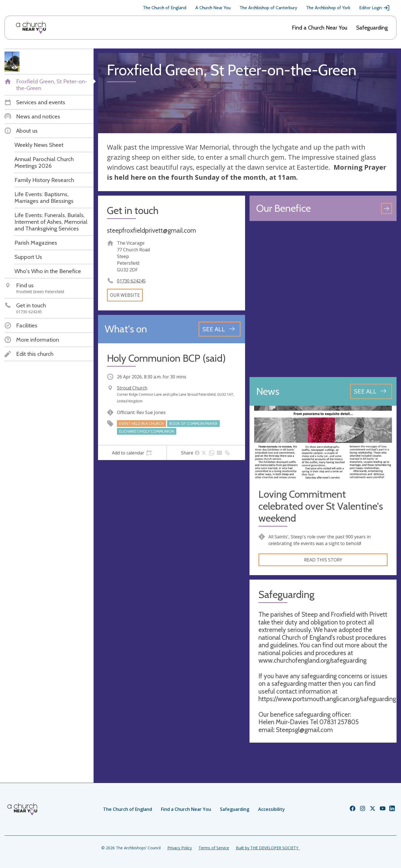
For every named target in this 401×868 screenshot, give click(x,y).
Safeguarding (372, 28)
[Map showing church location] (323, 299)
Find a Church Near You (320, 28)
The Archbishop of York (328, 8)
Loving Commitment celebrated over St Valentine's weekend (321, 506)
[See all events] (220, 329)
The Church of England (165, 8)
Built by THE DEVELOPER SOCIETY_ (268, 848)
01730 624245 (131, 281)
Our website (125, 295)
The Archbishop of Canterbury (268, 8)
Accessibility (272, 809)
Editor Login (375, 8)
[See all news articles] (371, 391)
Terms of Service (214, 848)
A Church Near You (213, 8)
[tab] (132, 453)
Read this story (323, 560)
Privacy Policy (180, 848)
